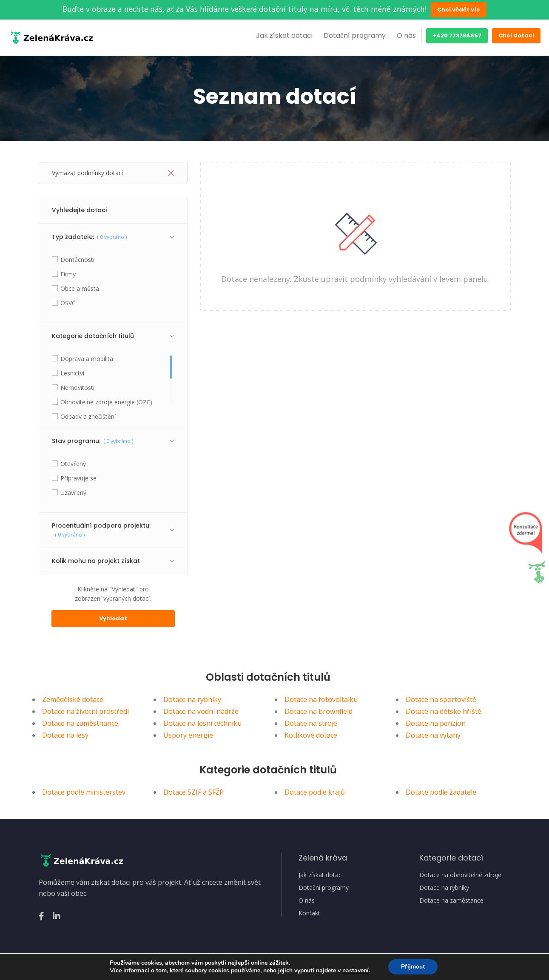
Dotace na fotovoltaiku (321, 699)
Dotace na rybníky (192, 699)
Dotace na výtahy (433, 735)
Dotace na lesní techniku (202, 723)
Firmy (68, 274)
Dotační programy (355, 36)
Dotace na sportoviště (441, 699)
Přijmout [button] (413, 967)
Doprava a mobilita (87, 359)
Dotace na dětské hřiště (444, 711)
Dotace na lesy (65, 735)
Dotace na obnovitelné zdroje (460, 875)
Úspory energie (188, 735)
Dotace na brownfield (319, 711)
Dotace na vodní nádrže (201, 711)
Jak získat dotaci (284, 36)
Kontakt (309, 913)
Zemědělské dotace (73, 699)
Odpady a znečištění (88, 417)
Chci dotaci (516, 36)
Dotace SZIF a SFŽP (193, 792)
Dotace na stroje (311, 723)
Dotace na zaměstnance (80, 723)
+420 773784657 (457, 36)
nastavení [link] (356, 970)
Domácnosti (77, 260)
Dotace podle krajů (315, 792)
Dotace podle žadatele (441, 792)
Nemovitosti (77, 388)
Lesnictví (72, 373)
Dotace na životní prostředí (85, 711)
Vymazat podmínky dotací (113, 173)
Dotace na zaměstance (451, 900)
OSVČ (68, 303)
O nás (406, 36)
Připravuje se (78, 478)
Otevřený (73, 464)
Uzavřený (73, 493)
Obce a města (80, 289)
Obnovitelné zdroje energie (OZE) (106, 402)
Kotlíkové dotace (311, 735)
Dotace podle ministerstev (84, 792)
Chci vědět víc (459, 10)
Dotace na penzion (436, 723)
